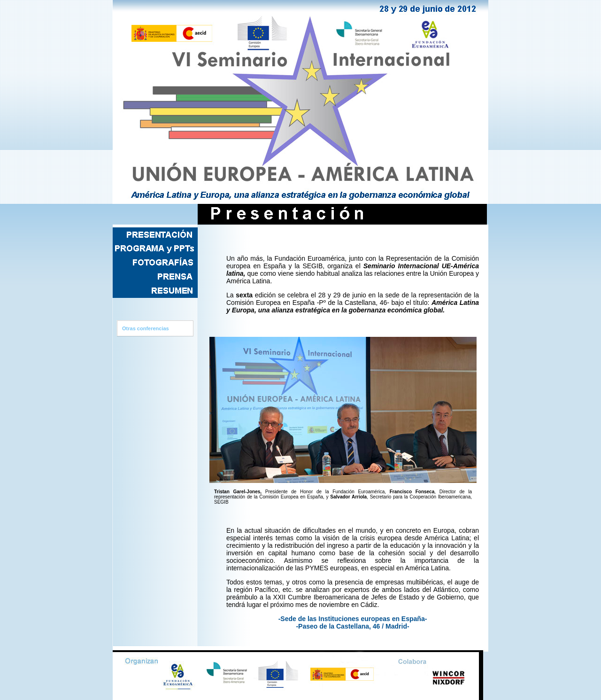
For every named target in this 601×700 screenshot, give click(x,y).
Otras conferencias (146, 328)
